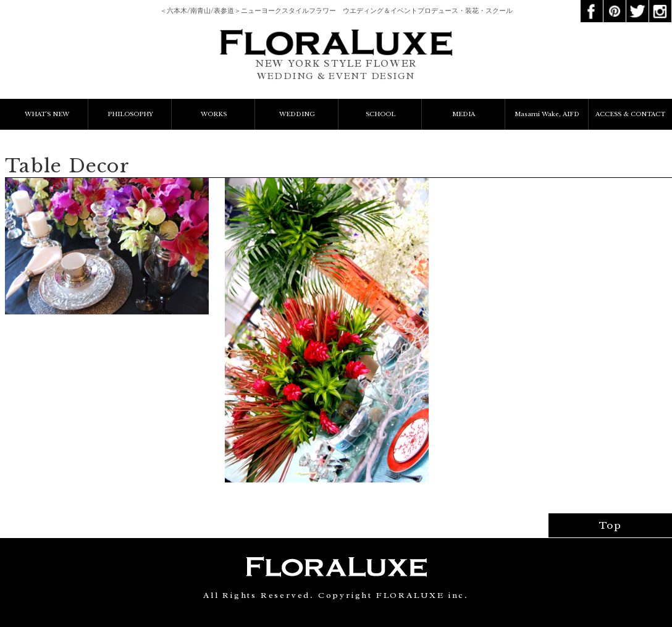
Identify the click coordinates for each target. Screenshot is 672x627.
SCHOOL (380, 114)
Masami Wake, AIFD (547, 114)
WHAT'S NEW (47, 114)
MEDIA (464, 114)
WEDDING (297, 114)
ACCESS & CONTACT (630, 114)
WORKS (214, 114)
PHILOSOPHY (130, 114)
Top (611, 525)
